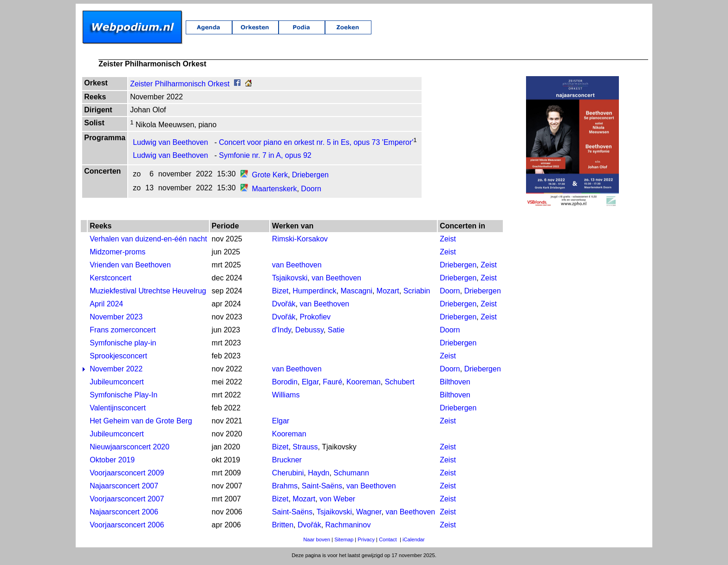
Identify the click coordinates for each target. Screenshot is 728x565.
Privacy (366, 541)
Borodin (285, 384)
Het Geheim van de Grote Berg (141, 423)
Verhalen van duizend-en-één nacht (148, 241)
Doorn (311, 191)
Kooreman (364, 384)
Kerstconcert (110, 280)
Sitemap (344, 541)
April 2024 (106, 306)
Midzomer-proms (117, 254)
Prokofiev (315, 319)
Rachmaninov (348, 527)
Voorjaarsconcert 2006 (127, 527)
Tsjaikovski (290, 280)
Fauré (332, 384)
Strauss (305, 449)
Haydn (318, 475)
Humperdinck (314, 293)
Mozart (388, 293)
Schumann (351, 475)
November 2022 (116, 371)
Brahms (285, 488)
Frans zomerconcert (123, 332)
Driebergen (310, 177)
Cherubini (288, 475)
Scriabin (417, 293)
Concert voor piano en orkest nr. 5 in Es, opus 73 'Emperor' (316, 144)
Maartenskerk (275, 191)
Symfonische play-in (123, 345)
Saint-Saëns (322, 488)
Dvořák (284, 306)
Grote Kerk (270, 177)
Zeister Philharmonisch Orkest (180, 86)
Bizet (280, 293)
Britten (283, 527)
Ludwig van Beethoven (170, 144)
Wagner (369, 514)
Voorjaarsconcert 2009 (127, 475)
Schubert (400, 384)
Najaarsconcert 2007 (124, 488)
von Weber (337, 501)
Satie (336, 332)
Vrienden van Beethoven (130, 267)
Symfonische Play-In (123, 397)
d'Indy (282, 332)
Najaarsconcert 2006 (124, 514)
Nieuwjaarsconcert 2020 (130, 449)
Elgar (310, 384)
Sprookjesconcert (118, 358)
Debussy (309, 332)
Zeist (448, 241)
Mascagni (356, 293)
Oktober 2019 (112, 462)
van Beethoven (297, 267)
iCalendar (414, 541)
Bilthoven (455, 384)
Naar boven (317, 541)
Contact (388, 541)
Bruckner (287, 462)
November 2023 (116, 319)
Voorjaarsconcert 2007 (127, 501)
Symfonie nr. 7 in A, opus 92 (265, 157)
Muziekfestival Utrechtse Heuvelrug (148, 293)
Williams (286, 397)
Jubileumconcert (117, 384)
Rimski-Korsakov (300, 241)
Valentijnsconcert (118, 410)
